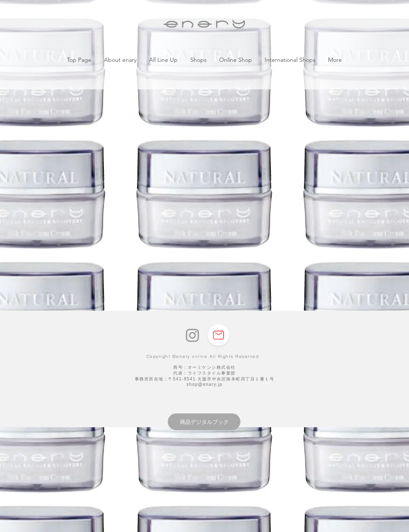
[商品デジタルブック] (204, 422)
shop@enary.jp (204, 384)
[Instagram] (192, 335)
